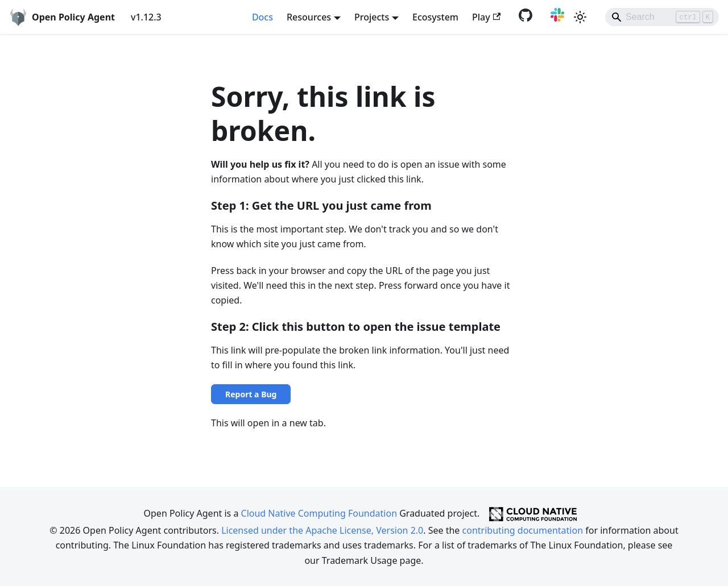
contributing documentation (523, 530)
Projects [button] (372, 17)
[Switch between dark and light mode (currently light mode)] (580, 17)
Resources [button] (309, 17)
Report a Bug (251, 394)
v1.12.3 (146, 17)
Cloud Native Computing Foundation (319, 513)
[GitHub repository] (523, 18)
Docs (262, 17)
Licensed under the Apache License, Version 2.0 (322, 530)
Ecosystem (435, 17)
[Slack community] (555, 18)
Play (486, 17)
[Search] (662, 17)
